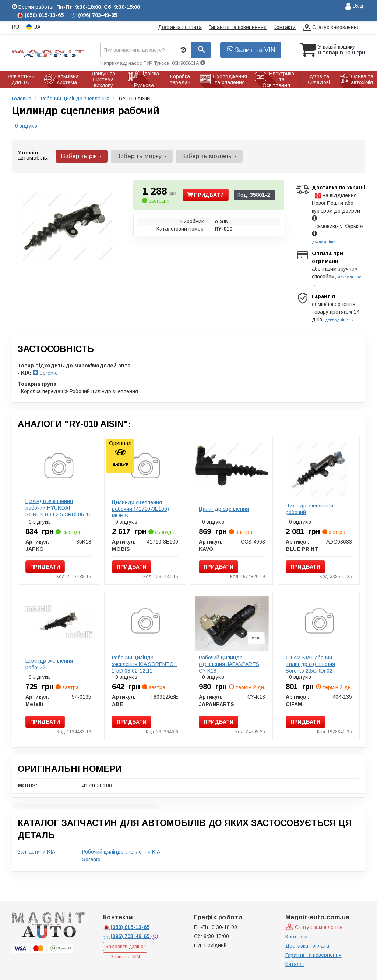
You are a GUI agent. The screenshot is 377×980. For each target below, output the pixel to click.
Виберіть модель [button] (209, 156)
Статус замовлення (331, 28)
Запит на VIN (251, 50)
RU (15, 27)
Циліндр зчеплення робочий (309, 509)
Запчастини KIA (36, 852)
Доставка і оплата (180, 27)
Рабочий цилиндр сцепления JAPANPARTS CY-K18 (229, 664)
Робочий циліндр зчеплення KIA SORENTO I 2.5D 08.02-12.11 (144, 664)
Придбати (206, 195)
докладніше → (326, 242)
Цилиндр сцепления (224, 509)
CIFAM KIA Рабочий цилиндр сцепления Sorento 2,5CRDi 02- (310, 664)
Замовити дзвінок (126, 946)
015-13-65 (126, 927)
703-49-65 (127, 936)
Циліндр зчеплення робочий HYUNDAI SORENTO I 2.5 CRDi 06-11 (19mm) (58, 511)
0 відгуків (26, 126)
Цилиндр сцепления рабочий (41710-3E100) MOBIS (140, 509)
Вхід (354, 6)
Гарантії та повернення (313, 955)
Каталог (295, 964)
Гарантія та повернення (238, 27)
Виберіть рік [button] (82, 156)
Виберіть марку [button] (141, 156)
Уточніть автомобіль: (33, 155)
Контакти (285, 27)
